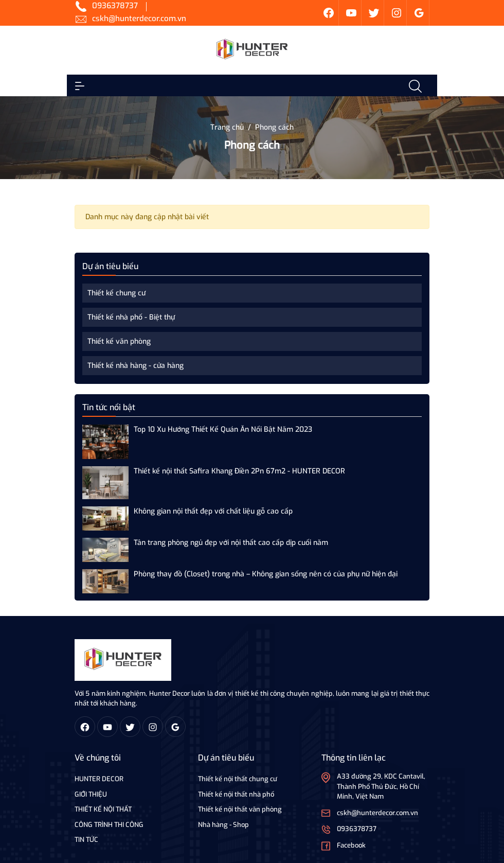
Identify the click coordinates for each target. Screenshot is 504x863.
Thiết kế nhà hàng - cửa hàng (136, 366)
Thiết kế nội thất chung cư (238, 779)
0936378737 (115, 6)
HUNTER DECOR (99, 779)
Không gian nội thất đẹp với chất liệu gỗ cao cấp (213, 511)
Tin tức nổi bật (109, 407)
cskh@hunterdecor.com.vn (139, 19)
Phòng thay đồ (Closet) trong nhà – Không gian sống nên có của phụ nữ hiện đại (266, 574)
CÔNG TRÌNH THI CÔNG (109, 825)
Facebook (351, 845)
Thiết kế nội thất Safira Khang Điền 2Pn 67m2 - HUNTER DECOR (239, 471)
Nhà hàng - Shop (223, 825)
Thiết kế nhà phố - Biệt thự (131, 317)
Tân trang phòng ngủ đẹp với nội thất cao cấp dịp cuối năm (231, 543)
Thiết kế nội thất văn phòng (240, 809)
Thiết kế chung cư (116, 293)
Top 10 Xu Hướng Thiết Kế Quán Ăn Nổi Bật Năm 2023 (223, 429)
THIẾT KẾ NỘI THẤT (103, 809)
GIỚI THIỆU (91, 794)
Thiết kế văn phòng (119, 341)
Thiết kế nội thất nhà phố (236, 794)
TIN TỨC (86, 840)
